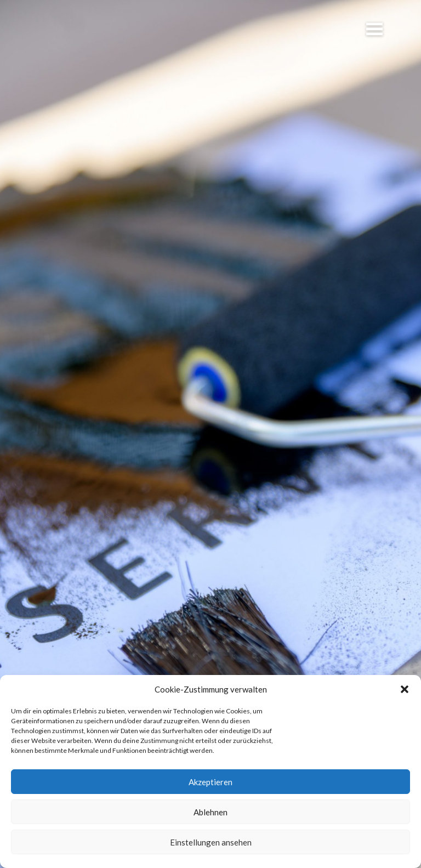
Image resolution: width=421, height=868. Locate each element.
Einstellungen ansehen (211, 842)
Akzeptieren (210, 782)
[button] (405, 689)
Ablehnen (210, 812)
